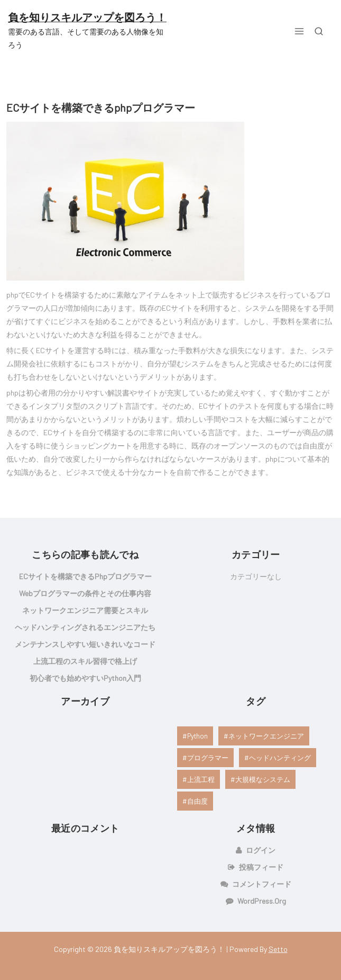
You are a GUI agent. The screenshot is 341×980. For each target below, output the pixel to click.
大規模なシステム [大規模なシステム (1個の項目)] (263, 779)
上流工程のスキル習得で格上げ (85, 661)
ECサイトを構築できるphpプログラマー (101, 107)
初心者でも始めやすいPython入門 (85, 678)
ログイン (261, 850)
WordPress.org (262, 901)
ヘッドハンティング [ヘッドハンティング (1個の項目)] (280, 758)
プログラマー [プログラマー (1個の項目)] (208, 758)
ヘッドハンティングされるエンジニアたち (85, 627)
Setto (278, 949)
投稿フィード (261, 867)
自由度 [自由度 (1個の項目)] (197, 801)
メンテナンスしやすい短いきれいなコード (85, 644)
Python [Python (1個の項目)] (197, 736)
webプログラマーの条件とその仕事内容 (85, 593)
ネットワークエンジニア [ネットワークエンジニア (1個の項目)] (266, 736)
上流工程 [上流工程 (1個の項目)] (201, 779)
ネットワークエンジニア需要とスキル (85, 610)
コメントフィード (262, 884)
